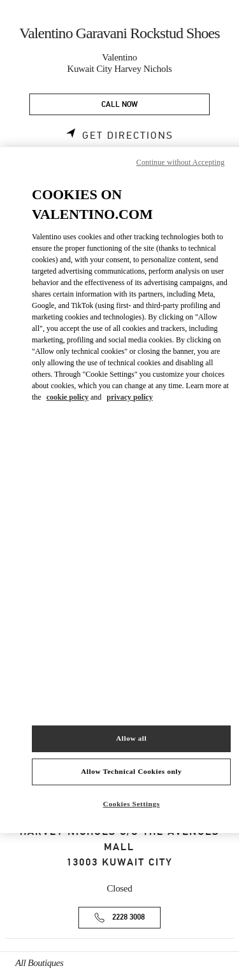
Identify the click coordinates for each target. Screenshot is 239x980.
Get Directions (128, 136)
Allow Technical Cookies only (131, 771)
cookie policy (68, 397)
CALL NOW (119, 105)
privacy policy (129, 397)
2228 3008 (128, 917)
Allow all (131, 738)
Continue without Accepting (180, 162)
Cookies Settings (132, 804)
